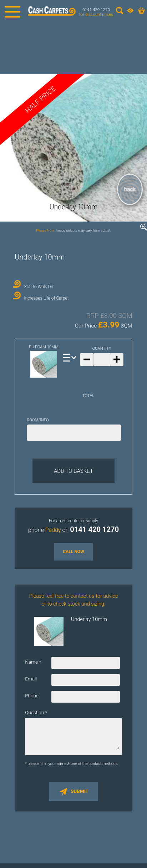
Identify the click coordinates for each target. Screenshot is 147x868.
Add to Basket (73, 471)
